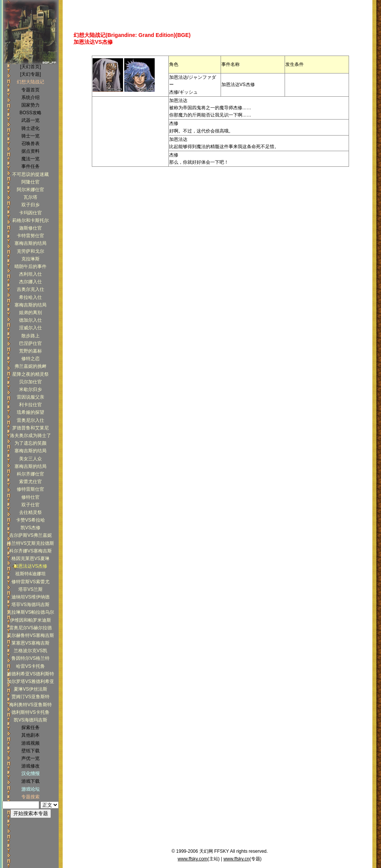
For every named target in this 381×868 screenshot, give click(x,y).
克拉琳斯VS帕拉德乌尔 (30, 612)
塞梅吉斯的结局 (30, 243)
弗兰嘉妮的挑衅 (30, 366)
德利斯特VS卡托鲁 (30, 712)
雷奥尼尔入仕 (30, 420)
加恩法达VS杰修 (30, 566)
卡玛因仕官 (30, 213)
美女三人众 (30, 459)
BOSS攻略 (30, 113)
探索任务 (30, 728)
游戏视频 (30, 743)
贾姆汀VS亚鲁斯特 (30, 697)
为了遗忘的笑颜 (30, 443)
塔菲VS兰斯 (30, 589)
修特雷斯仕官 (30, 489)
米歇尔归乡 (30, 389)
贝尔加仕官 (30, 382)
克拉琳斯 (30, 259)
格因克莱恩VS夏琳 (30, 558)
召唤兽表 (30, 144)
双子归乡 (30, 205)
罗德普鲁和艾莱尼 (30, 428)
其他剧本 (30, 735)
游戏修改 (30, 766)
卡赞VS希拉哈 (30, 520)
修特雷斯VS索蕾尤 (30, 582)
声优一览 (30, 758)
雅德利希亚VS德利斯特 (30, 674)
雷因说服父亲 (30, 397)
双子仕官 (30, 505)
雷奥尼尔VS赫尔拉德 (30, 628)
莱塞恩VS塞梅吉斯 (30, 643)
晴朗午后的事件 (30, 266)
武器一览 (30, 120)
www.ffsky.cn (236, 859)
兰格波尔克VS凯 (30, 651)
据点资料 (30, 151)
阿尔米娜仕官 (30, 190)
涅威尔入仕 (30, 328)
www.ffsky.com (192, 859)
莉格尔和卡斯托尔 (30, 220)
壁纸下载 (30, 751)
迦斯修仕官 (30, 228)
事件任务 (30, 166)
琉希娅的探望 (30, 412)
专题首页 (30, 90)
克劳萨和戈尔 (30, 251)
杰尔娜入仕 (30, 282)
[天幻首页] (31, 67)
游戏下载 (30, 781)
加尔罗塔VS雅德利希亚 (30, 681)
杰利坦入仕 (30, 274)
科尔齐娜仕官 (30, 474)
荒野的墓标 (30, 351)
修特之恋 (30, 359)
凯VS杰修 (30, 528)
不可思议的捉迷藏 (30, 174)
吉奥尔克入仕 (30, 289)
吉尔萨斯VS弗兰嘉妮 (30, 535)
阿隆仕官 (30, 182)
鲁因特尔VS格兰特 (30, 658)
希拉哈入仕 (30, 297)
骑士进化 (30, 128)
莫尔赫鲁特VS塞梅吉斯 (30, 635)
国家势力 (30, 105)
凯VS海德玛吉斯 (30, 720)
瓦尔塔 (30, 197)
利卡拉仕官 (30, 405)
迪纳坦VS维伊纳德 (30, 597)
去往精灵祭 (30, 512)
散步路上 (30, 336)
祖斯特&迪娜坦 (30, 574)
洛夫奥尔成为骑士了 (30, 436)
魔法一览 (30, 159)
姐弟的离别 (30, 313)
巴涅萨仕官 (30, 343)
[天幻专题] (31, 74)
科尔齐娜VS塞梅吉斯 (30, 551)
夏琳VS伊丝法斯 (30, 689)
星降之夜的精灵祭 (30, 374)
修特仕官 (30, 497)
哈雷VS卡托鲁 (30, 666)
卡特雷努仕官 (30, 236)
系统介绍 (30, 97)
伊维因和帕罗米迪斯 (30, 620)
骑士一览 (30, 136)
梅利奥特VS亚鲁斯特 (30, 705)
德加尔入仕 (30, 320)
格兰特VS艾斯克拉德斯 (30, 543)
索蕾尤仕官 (30, 482)
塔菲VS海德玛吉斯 (30, 605)
